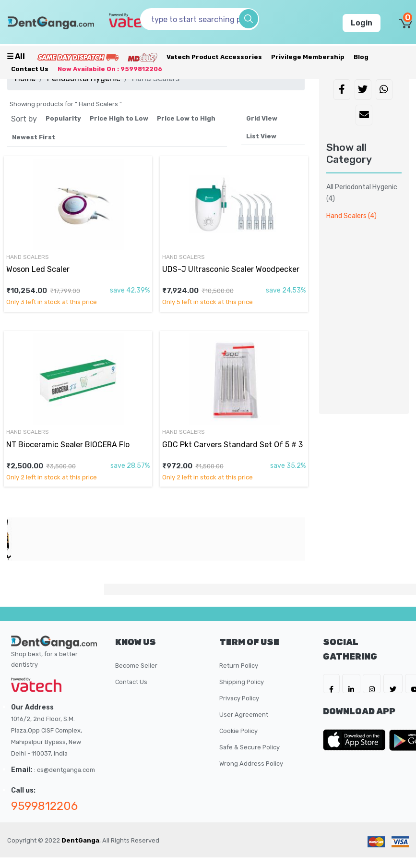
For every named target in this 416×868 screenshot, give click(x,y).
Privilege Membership (308, 57)
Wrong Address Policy (251, 764)
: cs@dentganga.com (65, 770)
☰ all (16, 56)
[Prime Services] (78, 57)
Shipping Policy (242, 682)
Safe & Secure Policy (250, 747)
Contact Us (30, 69)
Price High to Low (119, 118)
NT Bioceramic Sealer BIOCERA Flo (68, 445)
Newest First (34, 137)
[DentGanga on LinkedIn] (351, 684)
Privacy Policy (239, 698)
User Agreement (244, 715)
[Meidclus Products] (143, 57)
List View (261, 136)
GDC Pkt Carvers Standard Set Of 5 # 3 (232, 445)
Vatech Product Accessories (214, 57)
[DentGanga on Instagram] (372, 684)
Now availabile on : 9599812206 (110, 69)
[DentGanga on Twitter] (393, 684)
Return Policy (239, 666)
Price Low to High (186, 118)
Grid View (262, 118)
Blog (361, 57)
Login (362, 23)
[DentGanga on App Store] (356, 740)
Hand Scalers (28, 257)
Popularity (63, 118)
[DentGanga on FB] (331, 684)
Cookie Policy (238, 731)
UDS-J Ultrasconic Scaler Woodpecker (231, 269)
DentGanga (80, 840)
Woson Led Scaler (38, 269)
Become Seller (136, 666)
